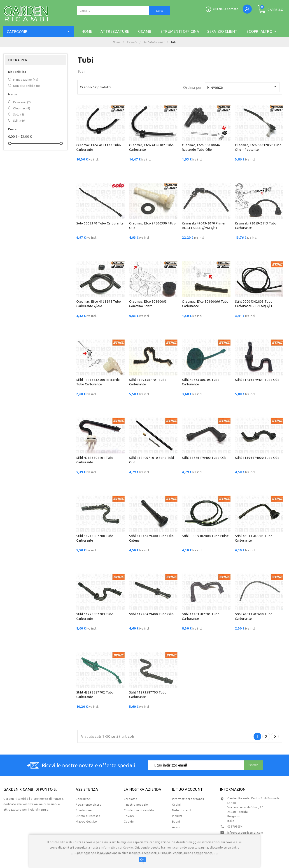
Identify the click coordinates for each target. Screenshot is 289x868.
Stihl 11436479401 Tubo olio (257, 380)
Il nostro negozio (136, 804)
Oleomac (22, 108)
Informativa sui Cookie (117, 847)
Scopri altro (262, 31)
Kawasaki (22, 102)
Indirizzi (178, 816)
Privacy (129, 816)
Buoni (176, 821)
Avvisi (176, 827)
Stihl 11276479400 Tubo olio (151, 614)
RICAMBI (145, 31)
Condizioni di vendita (139, 810)
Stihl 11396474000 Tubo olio (257, 458)
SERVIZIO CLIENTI (223, 31)
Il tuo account (188, 789)
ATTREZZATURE (115, 31)
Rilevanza (242, 87)
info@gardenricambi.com (245, 833)
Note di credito (183, 810)
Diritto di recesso (88, 816)
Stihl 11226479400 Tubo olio (204, 458)
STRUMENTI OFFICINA (180, 31)
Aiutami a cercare (225, 9)
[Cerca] (113, 11)
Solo (19, 114)
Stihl (19, 120)
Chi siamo (131, 799)
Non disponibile (27, 86)
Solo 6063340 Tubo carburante (100, 223)
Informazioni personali (188, 799)
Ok (142, 860)
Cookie (129, 821)
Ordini (176, 804)
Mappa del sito (86, 821)
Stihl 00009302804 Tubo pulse (205, 536)
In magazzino (26, 80)
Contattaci (83, 799)
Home (87, 31)
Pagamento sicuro (89, 804)
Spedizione (84, 810)
